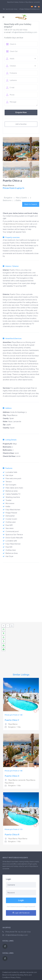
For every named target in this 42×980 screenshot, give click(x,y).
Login (21, 900)
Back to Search (31, 204)
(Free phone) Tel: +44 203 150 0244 (18, 932)
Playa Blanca (8, 185)
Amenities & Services (12, 339)
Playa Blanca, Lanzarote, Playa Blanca (22, 780)
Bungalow (8, 198)
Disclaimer (13, 975)
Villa (19, 727)
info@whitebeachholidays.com (24, 32)
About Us (6, 975)
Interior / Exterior (11, 266)
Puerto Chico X (12, 776)
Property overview (11, 237)
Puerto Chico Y (12, 720)
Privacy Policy (16, 977)
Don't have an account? (15, 907)
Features (8, 468)
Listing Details (10, 440)
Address (7, 408)
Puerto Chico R (12, 835)
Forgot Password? (29, 907)
